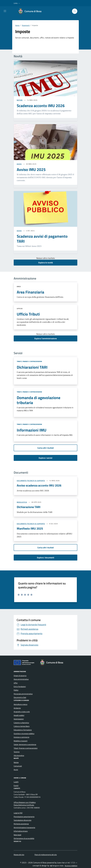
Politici (16, 690)
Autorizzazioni (19, 719)
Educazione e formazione (23, 730)
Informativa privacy (21, 831)
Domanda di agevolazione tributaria (39, 400)
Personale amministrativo (23, 694)
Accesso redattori (71, 866)
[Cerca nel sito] (75, 11)
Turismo (17, 752)
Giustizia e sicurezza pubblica (24, 734)
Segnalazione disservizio (23, 820)
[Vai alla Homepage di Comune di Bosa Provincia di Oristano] (31, 11)
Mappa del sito (19, 855)
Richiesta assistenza (21, 824)
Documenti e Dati (20, 697)
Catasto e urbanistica (21, 723)
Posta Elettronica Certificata (24, 805)
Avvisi (16, 770)
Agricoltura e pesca (20, 704)
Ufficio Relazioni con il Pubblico (25, 802)
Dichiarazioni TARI (32, 367)
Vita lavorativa (19, 755)
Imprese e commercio (21, 737)
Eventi (16, 786)
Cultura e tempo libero (22, 726)
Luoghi (16, 782)
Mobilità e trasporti (21, 741)
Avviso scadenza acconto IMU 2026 (39, 485)
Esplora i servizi (45, 458)
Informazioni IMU (32, 430)
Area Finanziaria (30, 292)
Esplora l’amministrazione (46, 338)
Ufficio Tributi (28, 314)
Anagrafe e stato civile (22, 712)
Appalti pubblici (19, 715)
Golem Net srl (62, 863)
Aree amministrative (21, 679)
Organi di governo (20, 676)
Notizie (16, 762)
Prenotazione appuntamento (24, 817)
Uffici (16, 683)
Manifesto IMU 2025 (30, 528)
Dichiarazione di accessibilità (24, 838)
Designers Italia (57, 866)
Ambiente (17, 708)
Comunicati (18, 766)
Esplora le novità (46, 263)
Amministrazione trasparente (24, 828)
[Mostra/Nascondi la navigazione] (5, 11)
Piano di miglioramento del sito (46, 855)
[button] (17, 3)
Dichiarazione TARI (29, 507)
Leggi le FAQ (18, 813)
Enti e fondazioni (20, 687)
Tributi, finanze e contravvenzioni (29, 361)
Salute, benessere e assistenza (25, 744)
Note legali (17, 835)
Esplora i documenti (46, 558)
